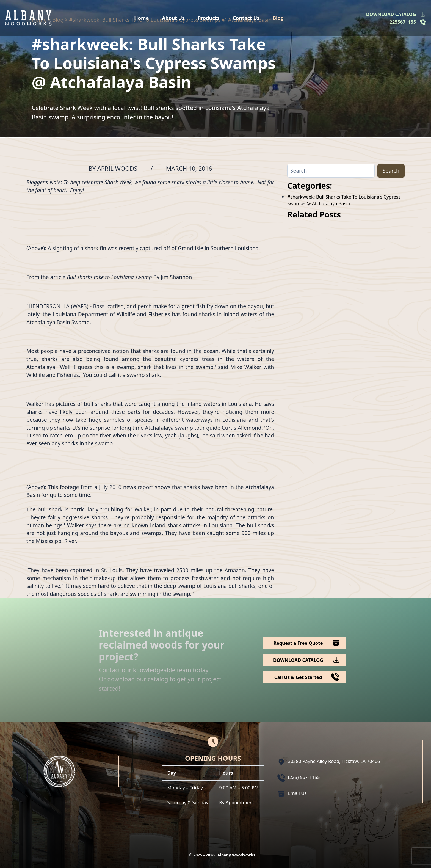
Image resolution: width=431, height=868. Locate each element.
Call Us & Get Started (298, 677)
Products (208, 18)
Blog (278, 18)
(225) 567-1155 (304, 777)
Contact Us (246, 18)
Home (141, 18)
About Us (173, 18)
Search (391, 171)
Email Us (297, 793)
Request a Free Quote (298, 643)
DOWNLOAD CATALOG (391, 14)
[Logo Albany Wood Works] (28, 18)
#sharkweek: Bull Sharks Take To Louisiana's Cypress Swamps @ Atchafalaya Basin (344, 200)
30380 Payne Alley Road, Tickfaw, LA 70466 (334, 761)
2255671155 (403, 22)
